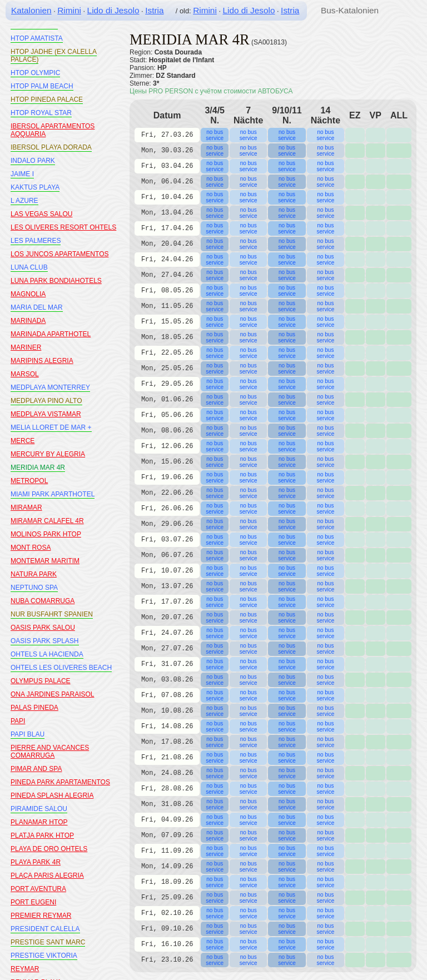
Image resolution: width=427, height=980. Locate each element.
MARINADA (28, 321)
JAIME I (22, 174)
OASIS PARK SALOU (43, 628)
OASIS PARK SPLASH (45, 641)
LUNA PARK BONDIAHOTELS (56, 281)
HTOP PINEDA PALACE (47, 100)
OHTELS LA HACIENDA (47, 654)
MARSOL (25, 374)
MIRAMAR (26, 508)
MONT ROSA (31, 548)
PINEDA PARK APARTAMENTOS (60, 782)
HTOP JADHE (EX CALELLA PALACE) (54, 56)
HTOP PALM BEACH (42, 86)
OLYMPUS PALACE (41, 681)
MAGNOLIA (28, 294)
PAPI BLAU (28, 734)
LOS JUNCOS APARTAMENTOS (59, 254)
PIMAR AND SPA (36, 769)
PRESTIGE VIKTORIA (44, 956)
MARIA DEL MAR (37, 307)
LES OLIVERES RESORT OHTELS (63, 227)
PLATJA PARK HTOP (42, 835)
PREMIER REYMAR (41, 916)
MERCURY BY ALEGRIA (48, 454)
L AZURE (24, 201)
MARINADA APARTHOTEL (51, 334)
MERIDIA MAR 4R (38, 467)
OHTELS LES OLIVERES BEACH (61, 668)
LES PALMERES (36, 241)
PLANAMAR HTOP (39, 822)
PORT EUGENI (33, 902)
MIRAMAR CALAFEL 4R (47, 521)
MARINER (26, 347)
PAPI (18, 721)
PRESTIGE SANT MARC (48, 942)
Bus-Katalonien (350, 10)
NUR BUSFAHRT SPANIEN (52, 614)
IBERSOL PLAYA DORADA (51, 147)
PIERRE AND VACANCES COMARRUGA (50, 752)
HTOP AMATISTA (37, 38)
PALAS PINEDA (34, 708)
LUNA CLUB (29, 267)
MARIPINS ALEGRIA (42, 361)
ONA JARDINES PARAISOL (53, 694)
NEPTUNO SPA (34, 588)
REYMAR (25, 969)
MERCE (23, 441)
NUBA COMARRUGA (43, 601)
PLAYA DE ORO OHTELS (49, 849)
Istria (154, 10)
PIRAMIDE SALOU (39, 809)
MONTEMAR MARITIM (45, 561)
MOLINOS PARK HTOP (46, 534)
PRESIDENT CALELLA (45, 929)
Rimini (69, 10)
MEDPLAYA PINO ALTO (46, 401)
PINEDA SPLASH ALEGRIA (52, 795)
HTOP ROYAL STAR (41, 113)
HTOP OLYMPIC (35, 73)
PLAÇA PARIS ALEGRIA (47, 875)
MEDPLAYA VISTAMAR (46, 414)
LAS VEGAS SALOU (41, 214)
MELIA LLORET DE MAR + (51, 427)
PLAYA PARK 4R (36, 862)
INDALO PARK (33, 161)
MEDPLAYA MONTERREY (50, 387)
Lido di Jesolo (113, 10)
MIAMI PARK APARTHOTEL (53, 494)
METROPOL (29, 481)
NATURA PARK (34, 574)
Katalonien (31, 10)
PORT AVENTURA (38, 889)
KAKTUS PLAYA (35, 187)
